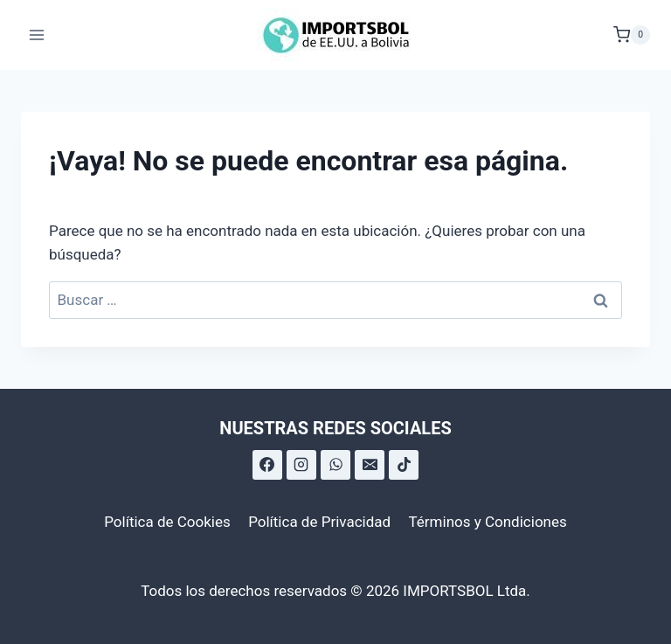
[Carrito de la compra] (632, 35)
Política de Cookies (167, 522)
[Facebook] (267, 465)
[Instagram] (301, 465)
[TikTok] (404, 465)
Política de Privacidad (319, 522)
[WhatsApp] (335, 465)
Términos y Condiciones (488, 522)
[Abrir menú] (37, 35)
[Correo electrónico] (370, 465)
